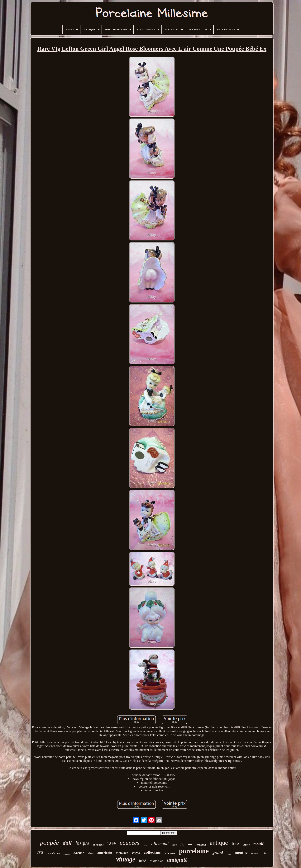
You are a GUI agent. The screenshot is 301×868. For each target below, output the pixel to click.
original (201, 845)
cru (40, 852)
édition (254, 853)
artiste (246, 845)
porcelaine (194, 851)
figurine (186, 844)
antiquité (177, 860)
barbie (79, 853)
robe (264, 853)
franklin (67, 854)
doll (67, 843)
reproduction (53, 853)
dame (91, 853)
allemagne (98, 845)
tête (235, 843)
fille (175, 845)
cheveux (170, 853)
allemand (160, 844)
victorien (122, 853)
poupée (49, 843)
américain (105, 853)
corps (136, 853)
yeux (229, 854)
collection (153, 852)
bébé (142, 861)
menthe (241, 852)
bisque (82, 843)
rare (112, 843)
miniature (156, 861)
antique (219, 843)
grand (218, 852)
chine (145, 845)
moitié (258, 844)
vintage (126, 859)
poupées (129, 843)
